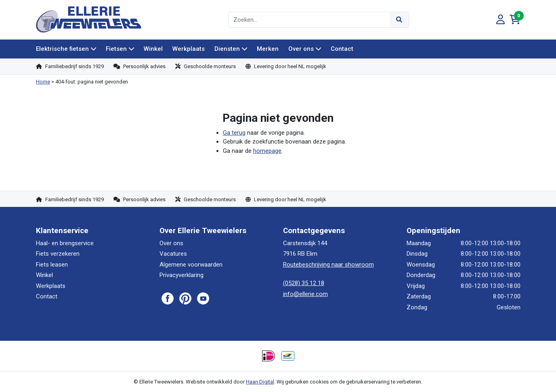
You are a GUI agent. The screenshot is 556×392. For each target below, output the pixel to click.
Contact (342, 49)
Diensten (227, 49)
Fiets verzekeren (58, 254)
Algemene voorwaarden (191, 265)
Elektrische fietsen (62, 49)
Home (43, 82)
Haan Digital (260, 382)
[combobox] (309, 20)
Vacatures (173, 254)
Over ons (301, 49)
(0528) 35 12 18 (304, 283)
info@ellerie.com (305, 294)
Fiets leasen (52, 265)
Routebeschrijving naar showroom (328, 265)
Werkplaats (189, 49)
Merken (268, 49)
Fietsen (116, 49)
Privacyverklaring (181, 275)
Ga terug (234, 133)
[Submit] (399, 20)
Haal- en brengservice (65, 243)
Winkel (153, 49)
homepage (267, 151)
